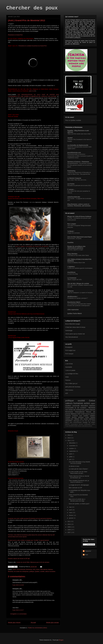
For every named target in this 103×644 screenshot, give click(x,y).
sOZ (67, 393)
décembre (72, 443)
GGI (34, 569)
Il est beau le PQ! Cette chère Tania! (78, 255)
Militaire (77, 419)
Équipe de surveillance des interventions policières (76, 247)
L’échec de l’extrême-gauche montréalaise (80, 268)
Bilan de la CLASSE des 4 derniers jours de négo (77, 500)
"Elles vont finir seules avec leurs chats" (79, 134)
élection (74, 417)
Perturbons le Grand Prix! (15, 35)
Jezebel (70, 138)
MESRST (68, 424)
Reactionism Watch (74, 302)
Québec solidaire (89, 416)
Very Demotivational (72, 337)
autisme (80, 426)
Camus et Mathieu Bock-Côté (76, 263)
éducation (84, 406)
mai (70, 507)
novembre (72, 446)
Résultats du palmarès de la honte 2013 (79, 185)
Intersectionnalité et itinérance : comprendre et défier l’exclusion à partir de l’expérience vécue (80, 156)
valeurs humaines (50, 571)
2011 (69, 521)
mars (71, 513)
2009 (69, 527)
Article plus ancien (52, 623)
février (71, 515)
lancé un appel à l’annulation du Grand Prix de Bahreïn (32, 246)
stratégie (85, 422)
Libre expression (73, 310)
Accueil (33, 623)
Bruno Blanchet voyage (73, 324)
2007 (69, 532)
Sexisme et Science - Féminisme (78, 162)
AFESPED (69, 421)
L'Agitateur (71, 267)
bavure (92, 410)
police (87, 410)
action (14, 569)
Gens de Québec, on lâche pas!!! (79, 504)
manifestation (87, 424)
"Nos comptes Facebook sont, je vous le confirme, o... (79, 481)
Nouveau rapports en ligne (75, 250)
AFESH (93, 414)
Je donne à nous (74, 466)
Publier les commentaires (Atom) (37, 628)
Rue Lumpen (72, 224)
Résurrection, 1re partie (74, 239)
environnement (21, 569)
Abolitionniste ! (73, 297)
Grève (38, 569)
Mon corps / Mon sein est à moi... (77, 180)
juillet (71, 457)
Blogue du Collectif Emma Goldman (79, 217)
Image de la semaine (74, 233)
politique (32, 571)
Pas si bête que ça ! (71, 383)
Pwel (86, 555)
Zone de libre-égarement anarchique (80, 237)
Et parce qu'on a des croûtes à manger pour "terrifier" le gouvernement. (29, 540)
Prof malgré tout (70, 350)
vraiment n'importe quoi (74, 416)
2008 (69, 530)
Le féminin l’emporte (74, 178)
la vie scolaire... (81, 408)
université (76, 406)
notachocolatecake (74, 197)
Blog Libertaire (72, 254)
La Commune (72, 278)
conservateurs (74, 424)
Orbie (67, 377)
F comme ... (71, 189)
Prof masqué (69, 354)
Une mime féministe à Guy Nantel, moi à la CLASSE (80, 463)
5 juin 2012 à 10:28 (18, 585)
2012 (69, 441)
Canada (68, 417)
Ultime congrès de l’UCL (75, 280)
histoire (93, 417)
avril (71, 510)
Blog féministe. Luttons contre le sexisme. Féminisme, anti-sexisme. (79, 205)
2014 (69, 435)
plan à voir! (32, 91)
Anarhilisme (71, 272)
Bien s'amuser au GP (75, 488)
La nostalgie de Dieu (72, 374)
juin (70, 459)
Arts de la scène (90, 421)
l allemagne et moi (78, 421)
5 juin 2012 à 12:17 (18, 610)
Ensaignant (69, 347)
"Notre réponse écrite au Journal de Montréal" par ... (79, 477)
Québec (37, 571)
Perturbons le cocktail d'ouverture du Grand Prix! (33, 46)
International (44, 569)
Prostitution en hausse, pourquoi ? (78, 298)
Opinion (92, 406)
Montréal (11, 571)
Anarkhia (70, 242)
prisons (90, 426)
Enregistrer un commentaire (19, 614)
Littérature (92, 419)
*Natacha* (88, 551)
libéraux (50, 569)
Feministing (71, 171)
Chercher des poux (32, 8)
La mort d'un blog (73, 274)
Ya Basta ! (71, 231)
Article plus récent (14, 623)
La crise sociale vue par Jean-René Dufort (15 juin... (78, 472)
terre (71, 422)
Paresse (68, 380)
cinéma (68, 419)
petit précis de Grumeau (73, 387)
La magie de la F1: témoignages (79, 485)
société (42, 571)
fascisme (81, 424)
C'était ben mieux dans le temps (75, 327)
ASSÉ (83, 414)
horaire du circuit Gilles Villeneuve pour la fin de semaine (33, 562)
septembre (73, 451)
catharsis (70, 291)
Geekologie (69, 331)
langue (93, 422)
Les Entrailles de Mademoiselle (78, 145)
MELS (67, 422)
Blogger (61, 640)
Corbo (87, 417)
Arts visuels (84, 419)
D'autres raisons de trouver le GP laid (19, 559)
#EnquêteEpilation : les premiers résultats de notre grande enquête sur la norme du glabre (80, 165)
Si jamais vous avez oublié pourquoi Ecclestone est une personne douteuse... (30, 518)
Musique (81, 417)
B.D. (72, 419)
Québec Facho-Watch (75, 313)
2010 (69, 524)
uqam (93, 403)
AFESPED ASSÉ (73, 426)
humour (87, 414)
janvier (71, 518)
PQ (89, 422)
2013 (69, 438)
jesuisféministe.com (74, 153)
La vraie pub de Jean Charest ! (78, 469)
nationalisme (85, 426)
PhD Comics (69, 390)
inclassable (69, 408)
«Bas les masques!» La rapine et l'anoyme (80, 293)
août (71, 454)
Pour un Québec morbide (73, 120)
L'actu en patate (70, 370)
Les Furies (71, 184)
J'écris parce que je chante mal (75, 334)
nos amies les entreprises (21, 571)
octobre (72, 448)
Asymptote (69, 367)
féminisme (29, 569)
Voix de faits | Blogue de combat (78, 283)
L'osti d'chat (69, 364)
